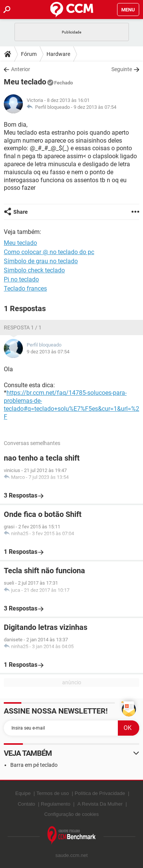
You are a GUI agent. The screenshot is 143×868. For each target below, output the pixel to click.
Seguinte (122, 69)
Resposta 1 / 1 (23, 327)
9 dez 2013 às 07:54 (95, 107)
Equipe (23, 793)
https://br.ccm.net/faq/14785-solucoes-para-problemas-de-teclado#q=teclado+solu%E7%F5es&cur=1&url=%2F (71, 405)
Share (21, 212)
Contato (26, 804)
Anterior (21, 69)
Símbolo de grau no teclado (41, 261)
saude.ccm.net (71, 855)
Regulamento (55, 804)
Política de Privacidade (100, 793)
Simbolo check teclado (34, 270)
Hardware (58, 54)
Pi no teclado (21, 279)
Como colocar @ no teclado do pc (49, 252)
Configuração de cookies (71, 814)
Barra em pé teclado (34, 765)
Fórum (29, 54)
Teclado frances (25, 289)
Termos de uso (52, 793)
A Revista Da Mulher (100, 804)
